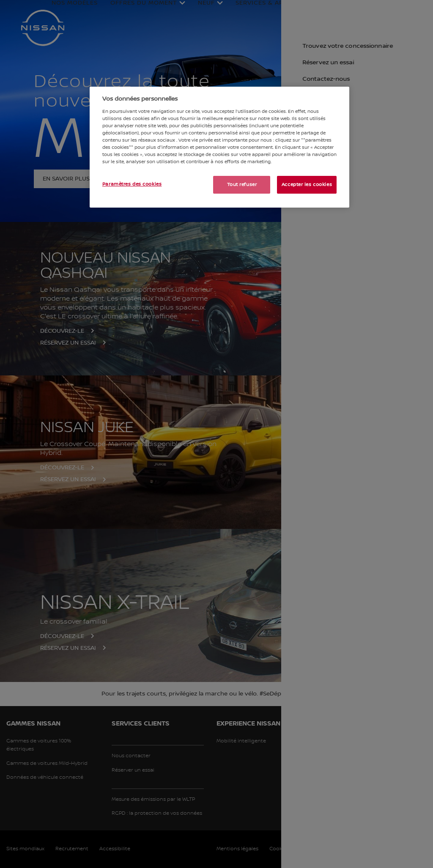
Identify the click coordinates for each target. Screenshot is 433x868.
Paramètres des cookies (132, 184)
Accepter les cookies (307, 185)
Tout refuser (242, 185)
